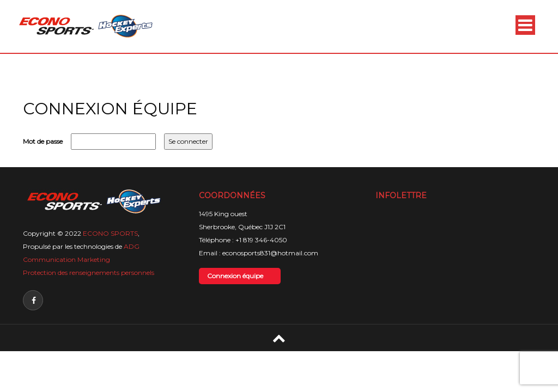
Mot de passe (43, 141)
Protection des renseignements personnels (89, 272)
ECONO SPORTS (110, 233)
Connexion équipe (235, 276)
